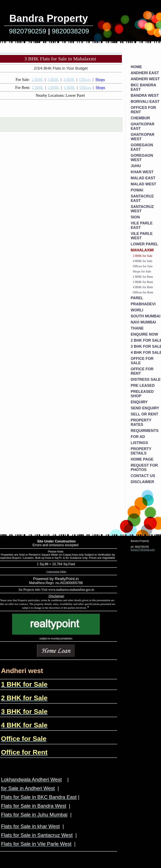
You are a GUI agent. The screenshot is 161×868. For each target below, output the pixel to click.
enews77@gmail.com (143, 550)
